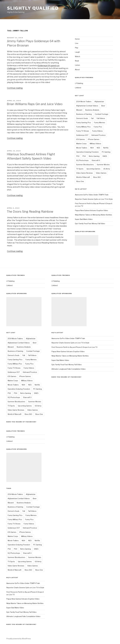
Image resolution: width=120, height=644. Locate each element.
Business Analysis (92, 110)
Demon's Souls (82, 118)
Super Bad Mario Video (84, 219)
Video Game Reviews (84, 173)
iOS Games (81, 139)
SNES (105, 156)
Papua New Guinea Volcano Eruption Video (91, 210)
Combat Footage (102, 114)
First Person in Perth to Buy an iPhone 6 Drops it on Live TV (74, 347)
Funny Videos (97, 131)
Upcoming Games (93, 169)
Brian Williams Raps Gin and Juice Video (35, 104)
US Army (107, 169)
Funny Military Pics (83, 127)
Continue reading (15, 88)
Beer (103, 106)
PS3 (78, 156)
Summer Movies (103, 165)
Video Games (101, 173)
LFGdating (79, 83)
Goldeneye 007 (82, 135)
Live (77, 43)
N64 (92, 148)
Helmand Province (98, 135)
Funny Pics (98, 127)
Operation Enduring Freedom (87, 152)
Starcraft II (96, 160)
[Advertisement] (87, 240)
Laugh (77, 52)
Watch (77, 56)
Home (77, 39)
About (77, 70)
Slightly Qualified (33, 8)
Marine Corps (81, 144)
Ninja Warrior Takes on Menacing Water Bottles (93, 215)
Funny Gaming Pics (84, 123)
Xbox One (80, 181)
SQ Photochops (82, 160)
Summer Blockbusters (85, 165)
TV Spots (80, 169)
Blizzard (79, 110)
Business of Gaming (84, 114)
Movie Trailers (82, 148)
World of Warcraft (83, 177)
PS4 (84, 156)
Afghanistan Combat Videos (87, 106)
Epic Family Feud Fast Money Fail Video (90, 224)
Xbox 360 (97, 177)
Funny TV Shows (83, 131)
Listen (77, 65)
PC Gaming (106, 152)
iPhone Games (94, 139)
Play (77, 48)
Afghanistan (99, 102)
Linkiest (78, 88)
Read (77, 61)
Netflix (106, 148)
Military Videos (95, 144)
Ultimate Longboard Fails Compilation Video (23, 616)
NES (98, 148)
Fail (92, 118)
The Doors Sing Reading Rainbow (30, 211)
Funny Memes (100, 123)
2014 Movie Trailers (84, 102)
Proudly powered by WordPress (19, 639)
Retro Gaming (94, 156)
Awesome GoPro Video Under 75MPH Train (92, 195)
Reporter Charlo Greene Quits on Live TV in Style (94, 199)
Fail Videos (101, 118)
